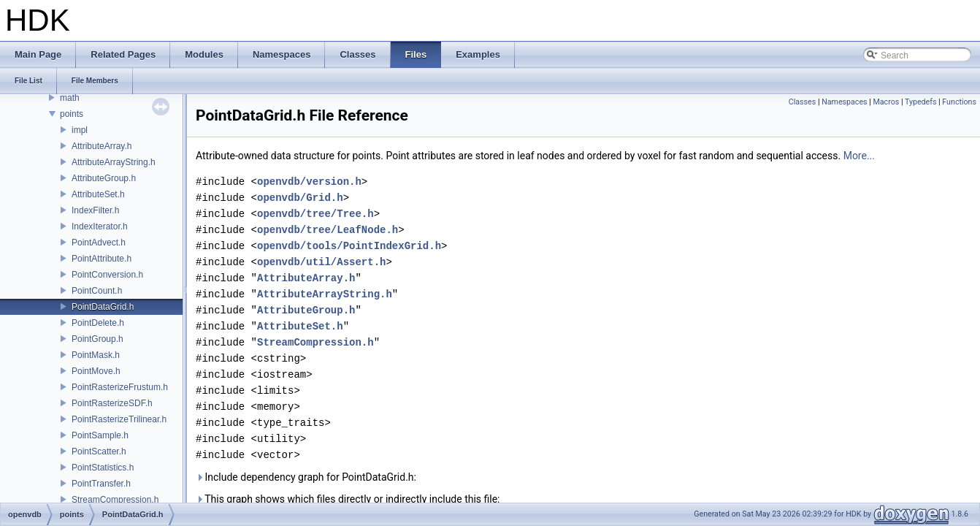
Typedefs (921, 102)
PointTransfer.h (101, 484)
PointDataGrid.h (103, 307)
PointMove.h (96, 371)
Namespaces (844, 102)
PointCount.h (97, 291)
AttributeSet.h (98, 194)
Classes (802, 102)
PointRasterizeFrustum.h (120, 387)
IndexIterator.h (100, 226)
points (72, 114)
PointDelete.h (98, 323)
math (70, 98)
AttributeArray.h (102, 146)
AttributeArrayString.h (114, 162)
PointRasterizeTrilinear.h (119, 419)
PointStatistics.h (103, 468)
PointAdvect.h (99, 243)
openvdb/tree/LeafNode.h (328, 230)
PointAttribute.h (102, 259)
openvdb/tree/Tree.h (315, 214)
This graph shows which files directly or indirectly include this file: (348, 499)
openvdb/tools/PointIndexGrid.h (349, 246)
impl (80, 130)
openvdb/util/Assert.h (321, 262)
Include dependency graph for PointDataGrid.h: (306, 477)
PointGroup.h (97, 339)
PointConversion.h (107, 275)
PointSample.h (100, 435)
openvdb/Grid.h (300, 198)
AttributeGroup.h (104, 178)
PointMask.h (96, 355)
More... (859, 156)
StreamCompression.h (115, 500)
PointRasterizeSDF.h (112, 403)
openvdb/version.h (309, 182)
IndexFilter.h (95, 210)
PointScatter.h (99, 451)
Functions (959, 102)
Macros (886, 102)
